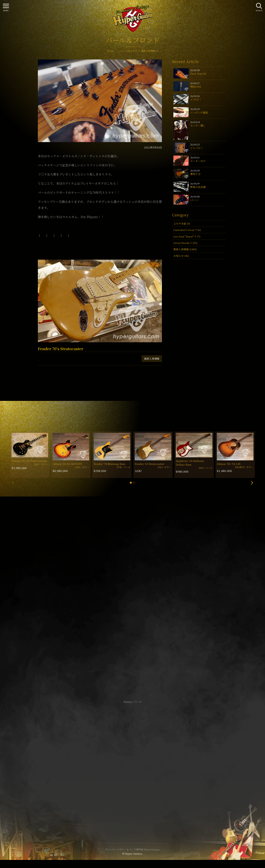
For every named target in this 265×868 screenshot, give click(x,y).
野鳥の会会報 (198, 187)
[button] (131, 483)
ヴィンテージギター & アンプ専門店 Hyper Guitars (132, 849)
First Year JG (198, 74)
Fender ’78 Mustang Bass (109, 464)
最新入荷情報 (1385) (185, 249)
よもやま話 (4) (182, 223)
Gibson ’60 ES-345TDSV (67, 464)
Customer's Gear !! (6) (187, 230)
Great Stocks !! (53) (185, 243)
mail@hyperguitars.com (138, 591)
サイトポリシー (132, 758)
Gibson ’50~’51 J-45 (229, 464)
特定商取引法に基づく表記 (132, 764)
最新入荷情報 (152, 359)
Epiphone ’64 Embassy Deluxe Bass (190, 463)
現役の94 (196, 87)
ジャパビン (197, 148)
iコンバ (194, 200)
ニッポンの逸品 (199, 112)
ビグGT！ (196, 99)
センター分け (198, 161)
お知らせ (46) (181, 256)
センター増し (198, 125)
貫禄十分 (195, 174)
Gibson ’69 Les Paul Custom (29, 461)
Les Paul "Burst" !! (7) (187, 236)
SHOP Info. (133, 601)
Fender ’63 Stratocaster (149, 464)
